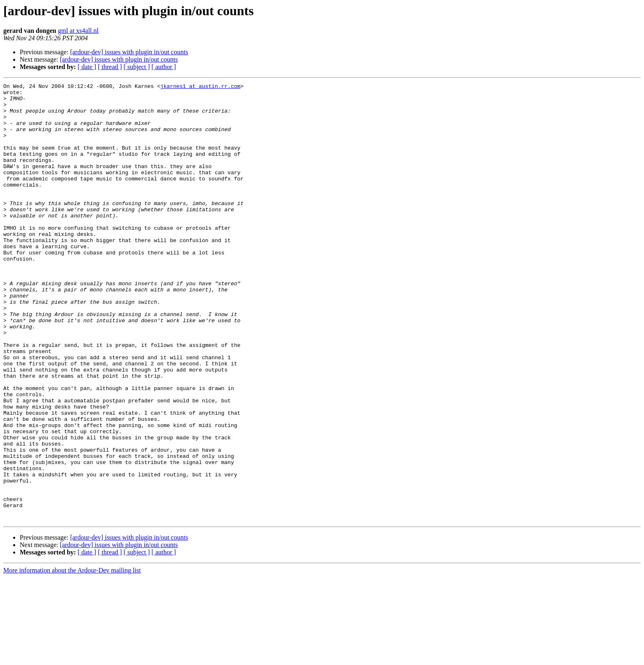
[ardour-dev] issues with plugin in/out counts (129, 52)
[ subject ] (137, 67)
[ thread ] (110, 67)
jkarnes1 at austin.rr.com (200, 87)
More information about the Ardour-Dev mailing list (72, 658)
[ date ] (87, 67)
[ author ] (164, 67)
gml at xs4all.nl (78, 31)
